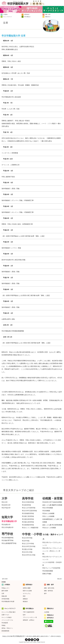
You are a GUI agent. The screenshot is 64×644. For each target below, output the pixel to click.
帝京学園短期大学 (19, 636)
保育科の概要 (27, 588)
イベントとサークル (7, 620)
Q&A (24, 615)
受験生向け (46, 17)
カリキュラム (27, 594)
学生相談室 (5, 623)
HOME (4, 582)
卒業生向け (49, 615)
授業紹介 (25, 599)
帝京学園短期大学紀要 (8, 602)
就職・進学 (46, 14)
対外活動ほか (26, 17)
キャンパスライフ (6, 17)
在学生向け (49, 618)
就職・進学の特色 (49, 588)
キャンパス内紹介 (7, 617)
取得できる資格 (27, 591)
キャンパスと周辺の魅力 (9, 612)
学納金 (3, 625)
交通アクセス (5, 615)
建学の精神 (4, 579)
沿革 (3, 594)
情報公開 (60, 579)
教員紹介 (25, 602)
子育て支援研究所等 (29, 612)
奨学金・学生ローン (7, 628)
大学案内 (4, 14)
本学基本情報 (5, 599)
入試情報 (47, 612)
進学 (45, 594)
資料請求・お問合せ (29, 620)
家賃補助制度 (5, 631)
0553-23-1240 (55, 636)
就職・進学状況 (48, 591)
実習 (24, 596)
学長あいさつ (5, 588)
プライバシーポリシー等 (30, 617)
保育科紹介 (25, 14)
